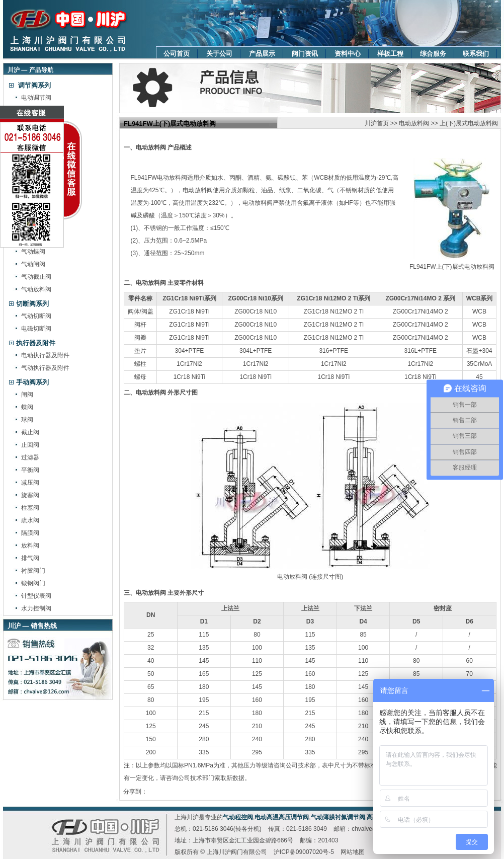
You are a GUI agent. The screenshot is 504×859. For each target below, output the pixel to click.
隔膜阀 (30, 533)
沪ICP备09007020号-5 (304, 852)
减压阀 (30, 483)
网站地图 (353, 852)
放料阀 (30, 545)
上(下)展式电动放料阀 (469, 123)
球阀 (27, 420)
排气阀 (30, 558)
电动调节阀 (36, 98)
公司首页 (177, 54)
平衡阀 (30, 470)
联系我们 (476, 54)
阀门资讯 (305, 54)
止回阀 (30, 445)
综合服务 (433, 54)
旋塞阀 (30, 495)
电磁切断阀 (36, 329)
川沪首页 (377, 123)
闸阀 (27, 395)
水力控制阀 (36, 608)
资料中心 (348, 54)
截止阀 (30, 432)
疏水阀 (30, 520)
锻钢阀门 (33, 583)
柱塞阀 (30, 508)
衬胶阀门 (33, 571)
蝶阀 (27, 407)
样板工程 (390, 54)
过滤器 (30, 457)
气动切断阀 (36, 316)
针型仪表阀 (36, 596)
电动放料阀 (414, 123)
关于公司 (219, 54)
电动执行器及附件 (45, 355)
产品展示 (262, 54)
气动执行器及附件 (45, 368)
